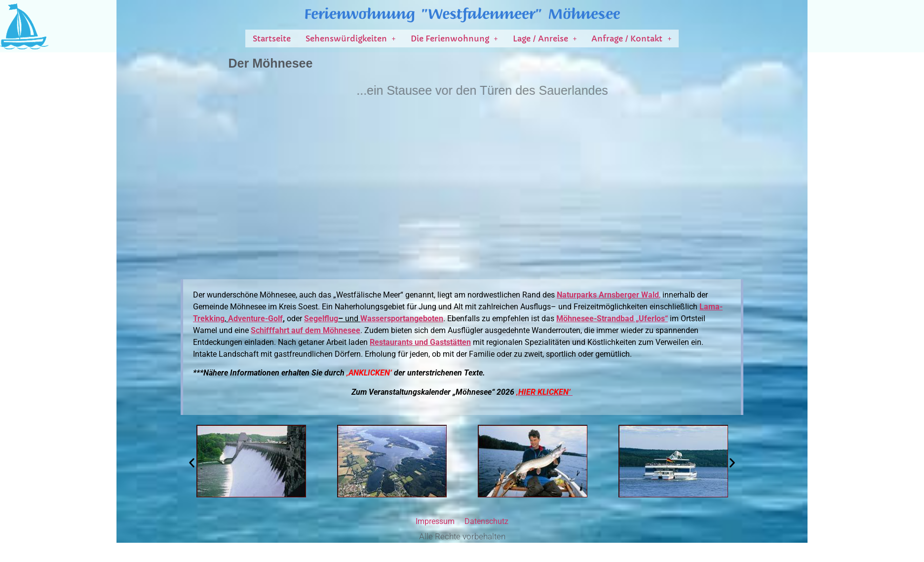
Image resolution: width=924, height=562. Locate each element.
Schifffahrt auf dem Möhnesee (306, 330)
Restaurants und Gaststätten (420, 342)
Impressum (435, 521)
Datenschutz (486, 521)
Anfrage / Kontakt (631, 38)
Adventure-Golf (255, 318)
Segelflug (321, 318)
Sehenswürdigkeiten (351, 38)
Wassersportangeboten (402, 318)
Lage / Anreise (545, 38)
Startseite (272, 38)
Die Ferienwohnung (454, 38)
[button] (351, 38)
